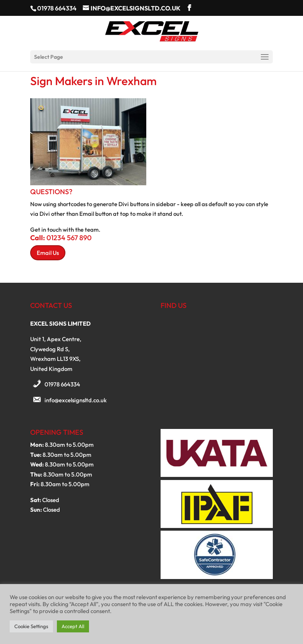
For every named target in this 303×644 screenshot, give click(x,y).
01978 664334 (62, 384)
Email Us (48, 253)
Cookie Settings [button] (31, 626)
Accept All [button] (73, 626)
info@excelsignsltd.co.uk (76, 400)
